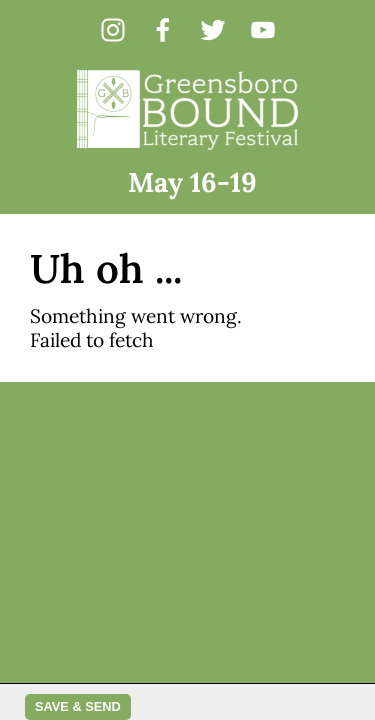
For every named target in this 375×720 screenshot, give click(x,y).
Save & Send (78, 706)
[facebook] (163, 30)
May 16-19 (192, 182)
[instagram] (113, 30)
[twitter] (213, 30)
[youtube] (263, 30)
